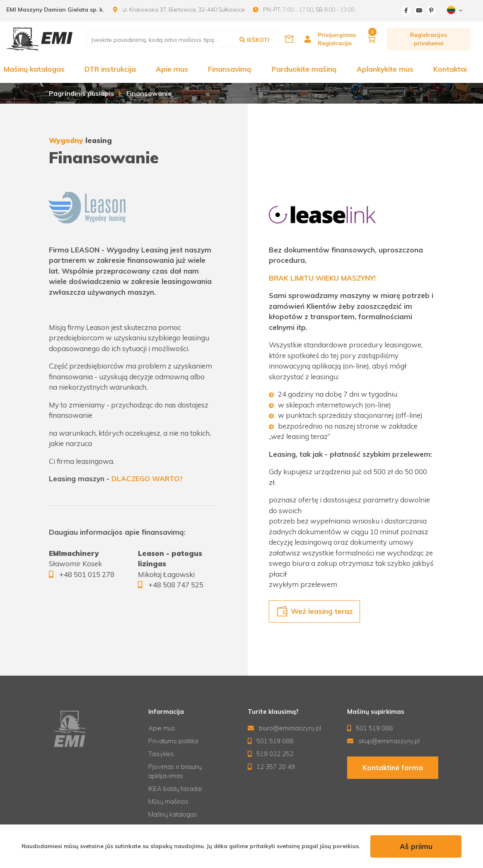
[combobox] (454, 11)
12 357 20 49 (272, 767)
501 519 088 (271, 741)
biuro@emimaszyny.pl (285, 728)
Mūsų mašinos (168, 801)
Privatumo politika (173, 741)
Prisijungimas (337, 35)
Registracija (335, 43)
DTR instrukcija (110, 69)
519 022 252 (271, 754)
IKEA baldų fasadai (175, 789)
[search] (182, 39)
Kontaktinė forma (393, 767)
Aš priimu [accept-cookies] (416, 846)
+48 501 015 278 (87, 574)
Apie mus (172, 69)
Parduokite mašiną (304, 69)
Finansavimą (230, 69)
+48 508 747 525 (176, 585)
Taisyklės (161, 754)
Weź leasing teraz (315, 611)
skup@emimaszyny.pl (384, 741)
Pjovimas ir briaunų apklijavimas (175, 771)
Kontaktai (450, 69)
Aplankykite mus (385, 69)
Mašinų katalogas (34, 69)
